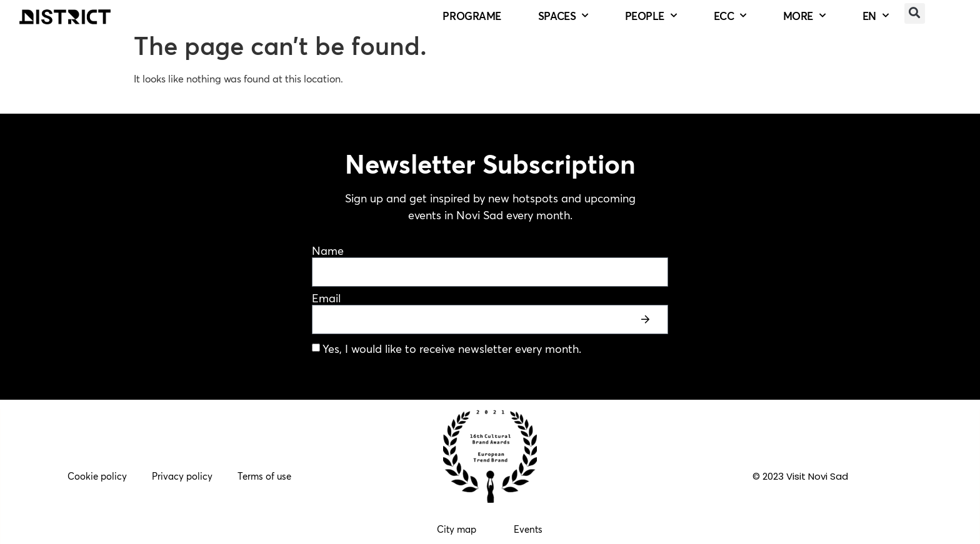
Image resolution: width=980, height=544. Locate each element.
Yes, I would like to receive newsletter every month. (452, 349)
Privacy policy (182, 476)
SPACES (563, 16)
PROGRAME (472, 16)
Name (328, 251)
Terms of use (264, 476)
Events (528, 529)
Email (326, 299)
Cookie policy (97, 476)
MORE (804, 16)
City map (457, 529)
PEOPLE (651, 16)
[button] (915, 13)
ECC (730, 16)
